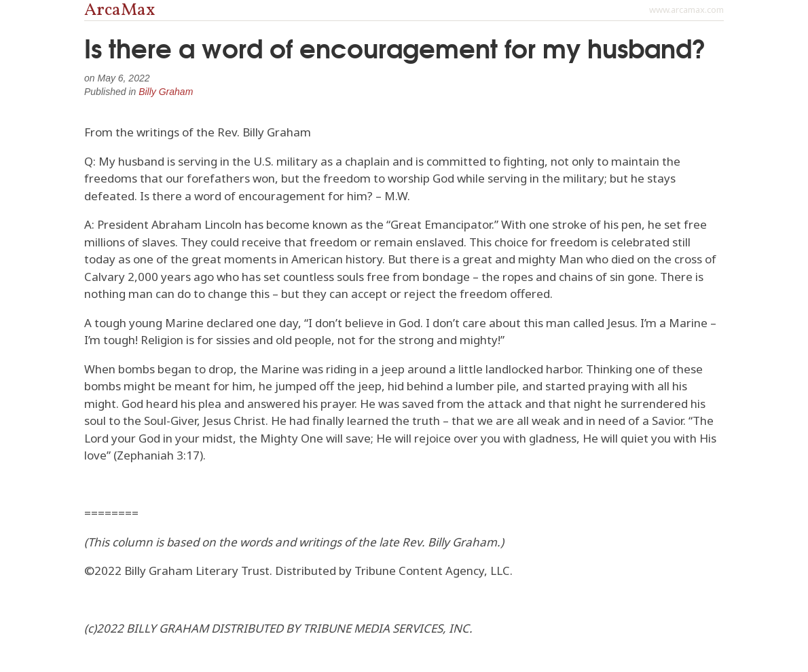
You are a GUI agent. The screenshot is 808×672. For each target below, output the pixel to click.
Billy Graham (166, 92)
